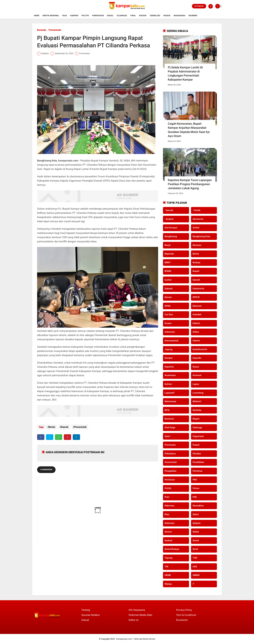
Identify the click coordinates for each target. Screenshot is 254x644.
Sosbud (168, 540)
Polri (167, 497)
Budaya (143, 16)
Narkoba (197, 410)
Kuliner (168, 384)
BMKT (168, 262)
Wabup (168, 584)
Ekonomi (193, 16)
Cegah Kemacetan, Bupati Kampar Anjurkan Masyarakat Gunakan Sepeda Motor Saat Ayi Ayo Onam (189, 130)
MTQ (167, 410)
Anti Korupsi (171, 228)
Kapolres (169, 367)
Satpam (197, 523)
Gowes (168, 323)
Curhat (168, 280)
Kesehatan (170, 375)
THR (195, 558)
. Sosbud (169, 219)
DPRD (167, 306)
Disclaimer (182, 620)
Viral (133, 16)
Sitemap (199, 6)
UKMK (168, 575)
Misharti (197, 401)
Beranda (42, 30)
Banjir (168, 245)
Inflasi (196, 332)
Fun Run (169, 314)
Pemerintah (55, 30)
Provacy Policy (184, 610)
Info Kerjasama (137, 610)
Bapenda (169, 254)
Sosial (110, 16)
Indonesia (170, 332)
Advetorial (198, 219)
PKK (195, 480)
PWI (195, 497)
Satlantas (170, 523)
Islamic (196, 341)
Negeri (196, 419)
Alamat (85, 620)
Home (37, 16)
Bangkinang (171, 236)
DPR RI (196, 297)
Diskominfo (198, 289)
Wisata (167, 16)
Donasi (168, 297)
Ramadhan (198, 506)
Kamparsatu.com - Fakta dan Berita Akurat (136, 639)
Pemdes (197, 454)
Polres (196, 488)
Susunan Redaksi (91, 615)
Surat (195, 549)
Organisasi (198, 436)
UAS (195, 567)
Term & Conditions (186, 615)
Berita (52, 427)
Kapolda (197, 358)
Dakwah (169, 289)
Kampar (74, 16)
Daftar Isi (134, 620)
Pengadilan (170, 471)
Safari (196, 514)
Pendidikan (98, 16)
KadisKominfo (200, 349)
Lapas (196, 384)
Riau (65, 16)
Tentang (86, 610)
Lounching (198, 393)
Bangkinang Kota (201, 236)
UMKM (196, 575)
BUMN (168, 271)
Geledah (197, 314)
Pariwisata (170, 445)
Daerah (64, 427)
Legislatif (170, 393)
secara (168, 532)
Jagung (168, 349)
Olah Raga (170, 427)
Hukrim (196, 323)
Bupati (196, 271)
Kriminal (197, 375)
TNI (166, 567)
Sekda (196, 532)
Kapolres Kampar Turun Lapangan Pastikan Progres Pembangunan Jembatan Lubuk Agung (190, 184)
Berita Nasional (51, 16)
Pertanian (170, 480)
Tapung (168, 558)
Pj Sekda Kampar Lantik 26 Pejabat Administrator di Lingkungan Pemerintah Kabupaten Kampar (185, 74)
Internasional (171, 341)
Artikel (196, 228)
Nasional (169, 419)
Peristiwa (197, 471)
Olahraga (122, 16)
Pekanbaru (170, 454)
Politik (85, 16)
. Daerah (169, 210)
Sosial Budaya (172, 549)
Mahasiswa (179, 16)
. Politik (196, 210)
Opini (167, 436)
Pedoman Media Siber (140, 615)
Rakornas (169, 506)
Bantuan (197, 245)
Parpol (196, 445)
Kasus (196, 367)
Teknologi (155, 16)
